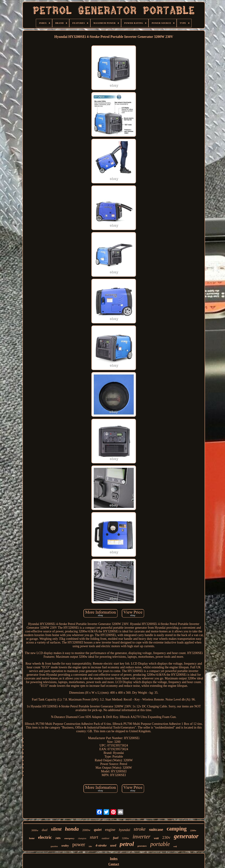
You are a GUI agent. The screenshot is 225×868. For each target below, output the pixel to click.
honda (72, 829)
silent (56, 829)
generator (186, 836)
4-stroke (101, 845)
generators (142, 846)
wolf (175, 846)
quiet (98, 830)
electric (45, 837)
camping (177, 829)
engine (110, 830)
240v (58, 838)
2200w (193, 830)
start (94, 837)
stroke (140, 829)
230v (166, 837)
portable (160, 844)
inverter (141, 836)
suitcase (156, 829)
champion (82, 838)
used (113, 845)
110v (90, 846)
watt (156, 838)
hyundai (124, 830)
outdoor (105, 838)
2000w (86, 830)
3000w (35, 830)
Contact (114, 864)
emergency (69, 838)
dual (45, 830)
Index (114, 859)
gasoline (54, 846)
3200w (125, 838)
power (79, 844)
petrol (127, 844)
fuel (116, 838)
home (32, 838)
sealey (65, 846)
